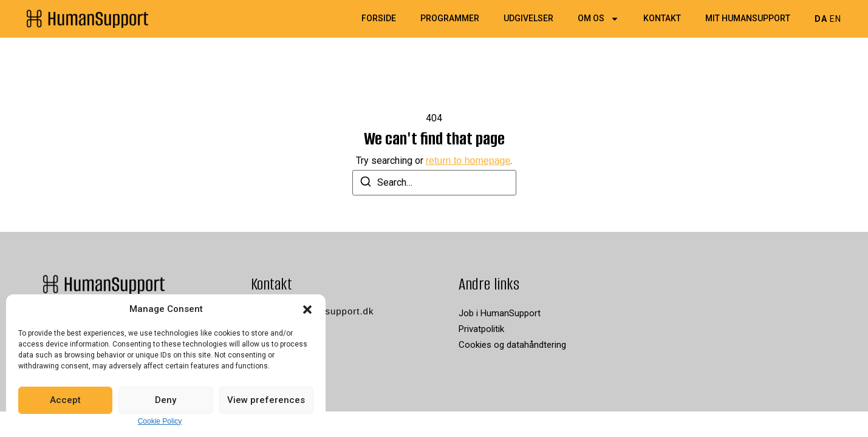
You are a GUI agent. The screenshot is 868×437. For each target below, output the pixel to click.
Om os (598, 19)
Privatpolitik (481, 329)
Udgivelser (528, 19)
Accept (65, 400)
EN (836, 19)
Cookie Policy (160, 421)
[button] (307, 310)
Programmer (450, 19)
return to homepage (468, 161)
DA (821, 19)
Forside (379, 19)
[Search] (366, 184)
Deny (166, 400)
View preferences (266, 400)
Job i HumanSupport (500, 313)
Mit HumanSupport (748, 19)
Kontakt (662, 19)
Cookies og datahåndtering (512, 345)
